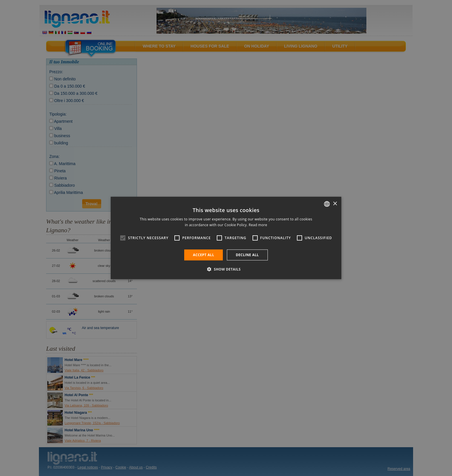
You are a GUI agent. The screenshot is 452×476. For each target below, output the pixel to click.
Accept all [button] (204, 255)
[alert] (226, 238)
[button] (226, 269)
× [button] (335, 204)
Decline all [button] (247, 255)
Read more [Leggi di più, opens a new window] (258, 225)
